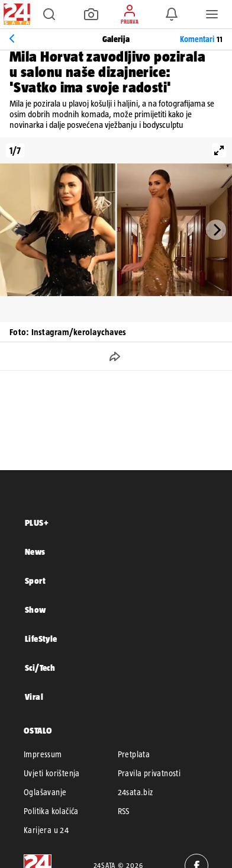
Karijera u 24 (46, 830)
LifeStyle (41, 639)
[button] (49, 14)
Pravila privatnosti (149, 773)
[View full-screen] (219, 150)
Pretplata (134, 754)
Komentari (201, 39)
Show (36, 610)
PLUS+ (37, 523)
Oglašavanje (45, 792)
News (35, 552)
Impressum (43, 754)
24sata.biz (136, 792)
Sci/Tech (40, 668)
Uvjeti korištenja (52, 773)
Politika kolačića (51, 811)
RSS (124, 811)
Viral (34, 697)
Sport (35, 581)
